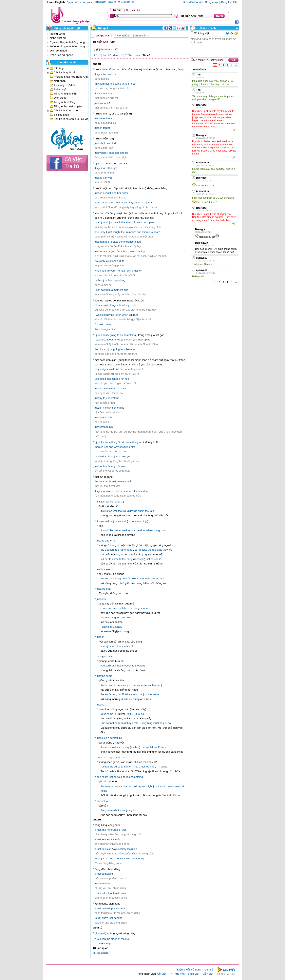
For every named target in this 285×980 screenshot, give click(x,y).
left (140, 271)
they (165, 550)
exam (138, 242)
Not (124, 810)
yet (108, 801)
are (117, 550)
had (123, 271)
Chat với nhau (216, 60)
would (105, 521)
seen (115, 261)
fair (95, 953)
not (102, 369)
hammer (104, 84)
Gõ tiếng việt (201, 33)
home (127, 767)
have (170, 786)
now (104, 599)
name (110, 714)
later (125, 608)
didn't (130, 511)
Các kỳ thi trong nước (66, 110)
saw (103, 290)
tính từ (107, 55)
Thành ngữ (60, 89)
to (123, 153)
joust (100, 953)
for (122, 379)
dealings (121, 858)
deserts (118, 918)
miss (102, 251)
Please (99, 305)
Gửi (233, 60)
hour (111, 456)
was (98, 315)
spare (157, 232)
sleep (103, 939)
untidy (128, 723)
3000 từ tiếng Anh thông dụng (67, 46)
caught (116, 232)
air (139, 203)
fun (105, 466)
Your (103, 714)
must (156, 723)
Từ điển (117, 10)
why (97, 369)
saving (126, 447)
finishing (124, 305)
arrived (109, 178)
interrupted (144, 340)
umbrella (145, 578)
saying (124, 388)
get (106, 203)
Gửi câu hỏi (199, 60)
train (151, 203)
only (104, 222)
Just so (140, 714)
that (117, 491)
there (109, 118)
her (119, 193)
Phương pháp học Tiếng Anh (71, 77)
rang (136, 315)
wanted (112, 143)
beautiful (108, 193)
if (134, 222)
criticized (100, 893)
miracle (110, 491)
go (136, 511)
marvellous (123, 481)
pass (115, 242)
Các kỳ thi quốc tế (64, 72)
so (103, 705)
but (136, 550)
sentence (107, 839)
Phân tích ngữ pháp (61, 55)
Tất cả (146, 55)
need (133, 84)
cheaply (129, 203)
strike (126, 349)
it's (96, 74)
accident (143, 491)
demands (105, 883)
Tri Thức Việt (177, 974)
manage (104, 242)
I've (97, 261)
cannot (110, 723)
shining (117, 578)
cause (123, 893)
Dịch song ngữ (58, 51)
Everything (146, 723)
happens (136, 369)
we (125, 511)
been (111, 280)
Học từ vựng (57, 34)
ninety (119, 646)
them (151, 550)
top (143, 251)
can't (108, 666)
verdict (118, 839)
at (106, 417)
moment (118, 290)
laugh (114, 466)
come (115, 559)
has (101, 280)
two (105, 74)
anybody (126, 666)
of (120, 447)
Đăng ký (226, 2)
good (117, 617)
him (108, 290)
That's (137, 767)
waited (100, 456)
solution (132, 849)
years (127, 646)
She (103, 723)
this (97, 84)
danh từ (118, 55)
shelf (128, 222)
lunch (118, 315)
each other (154, 685)
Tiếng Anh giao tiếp (65, 94)
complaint (107, 874)
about (104, 335)
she (97, 232)
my (105, 93)
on (101, 128)
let (101, 408)
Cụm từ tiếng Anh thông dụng (67, 42)
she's (104, 646)
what (102, 143)
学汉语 (112, 2)
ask (114, 379)
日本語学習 (100, 2)
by (135, 203)
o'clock (112, 74)
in (143, 511)
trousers (110, 550)
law (115, 849)
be (127, 153)
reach (117, 222)
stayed (177, 786)
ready (114, 810)
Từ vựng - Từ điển (65, 85)
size (110, 93)
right (106, 953)
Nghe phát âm (58, 38)
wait (106, 305)
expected (114, 153)
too (118, 757)
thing (125, 84)
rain (152, 511)
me (118, 379)
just (101, 74)
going (113, 335)
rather (123, 550)
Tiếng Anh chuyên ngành (68, 106)
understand (113, 398)
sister (125, 193)
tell (118, 340)
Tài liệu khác (61, 115)
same (109, 676)
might (105, 777)
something (130, 335)
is (111, 84)
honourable (114, 830)
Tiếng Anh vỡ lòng (64, 102)
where (103, 153)
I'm (112, 305)
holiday (137, 786)
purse (117, 767)
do (121, 335)
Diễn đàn (208, 974)
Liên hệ (209, 970)
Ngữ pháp (60, 81)
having (110, 315)
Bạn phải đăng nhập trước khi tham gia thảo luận (215, 47)
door (143, 530)
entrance (128, 242)
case (107, 569)
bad (123, 757)
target (106, 128)
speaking (120, 280)
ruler (123, 830)
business (106, 617)
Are (103, 810)
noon (133, 349)
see (122, 369)
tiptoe (151, 222)
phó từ (96, 55)
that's (106, 757)
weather (104, 481)
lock (133, 530)
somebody (138, 858)
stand (140, 222)
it (121, 153)
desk (135, 723)
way (116, 447)
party (130, 559)
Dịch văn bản (134, 10)
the (119, 84)
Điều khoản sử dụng (189, 970)
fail (118, 251)
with (134, 232)
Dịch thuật (60, 98)
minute (146, 232)
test (125, 251)
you (97, 203)
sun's (108, 694)
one (139, 232)
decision (107, 849)
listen (102, 388)
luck (106, 103)
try (101, 398)
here (102, 118)
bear (117, 723)
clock (102, 349)
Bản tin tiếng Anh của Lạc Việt (72, 119)
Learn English (56, 2)
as (103, 163)
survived (128, 491)
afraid (164, 767)
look (102, 417)
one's (112, 858)
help (127, 379)
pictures (117, 685)
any (110, 656)
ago (126, 290)
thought (113, 168)
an (106, 456)
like (103, 589)
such (104, 738)
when (98, 271)
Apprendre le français (79, 2)
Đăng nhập (211, 2)
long (130, 550)
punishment (118, 908)
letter (135, 305)
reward (106, 908)
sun (107, 578)
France (162, 747)
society (122, 849)
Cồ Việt (162, 974)
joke (123, 466)
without (110, 893)
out (140, 511)
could (103, 379)
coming (108, 324)
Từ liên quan (133, 55)
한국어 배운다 (126, 2)
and (117, 369)
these (104, 685)
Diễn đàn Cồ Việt (193, 2)
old (133, 646)
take (145, 550)
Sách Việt (193, 974)
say (109, 408)
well (112, 502)
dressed (139, 559)
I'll (140, 550)
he (118, 271)
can (102, 203)
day (127, 747)
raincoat (138, 694)
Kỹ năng (59, 68)
